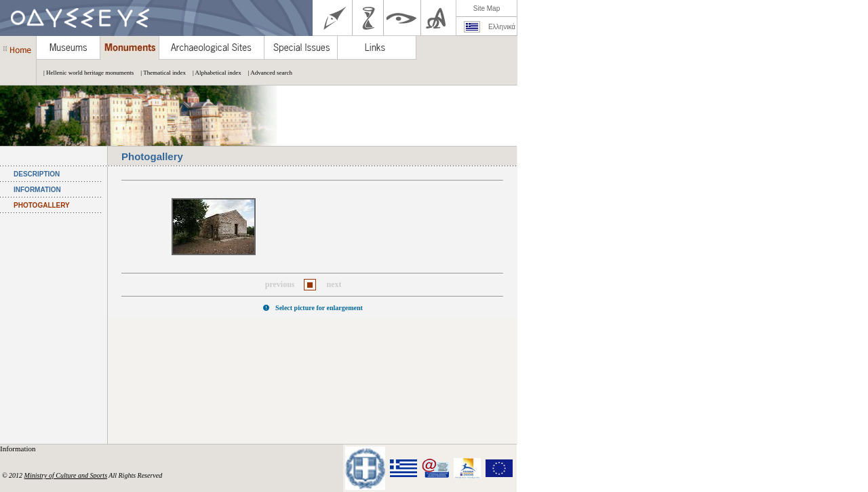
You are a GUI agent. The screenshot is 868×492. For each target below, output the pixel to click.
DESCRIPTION (37, 174)
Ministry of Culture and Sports (66, 475)
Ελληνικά (502, 27)
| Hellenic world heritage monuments (85, 73)
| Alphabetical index (214, 73)
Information (19, 449)
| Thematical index (160, 73)
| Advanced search (267, 73)
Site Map (487, 8)
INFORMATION (37, 190)
